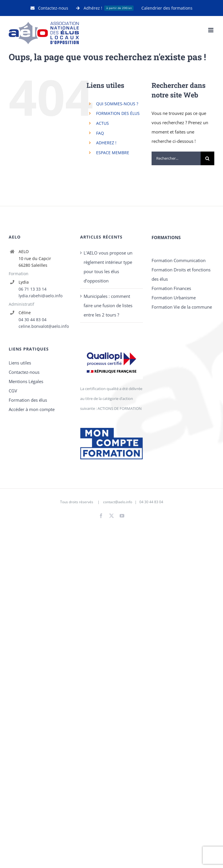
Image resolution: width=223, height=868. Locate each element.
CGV (13, 391)
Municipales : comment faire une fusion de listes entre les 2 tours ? (108, 305)
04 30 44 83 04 (33, 320)
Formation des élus (28, 400)
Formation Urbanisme (174, 298)
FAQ (100, 133)
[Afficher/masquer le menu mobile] (211, 30)
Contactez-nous (24, 372)
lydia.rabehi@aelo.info (41, 296)
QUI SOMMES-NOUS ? (117, 104)
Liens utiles (20, 363)
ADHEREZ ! (106, 143)
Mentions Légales (26, 381)
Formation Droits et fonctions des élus (181, 274)
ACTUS (102, 123)
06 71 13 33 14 (33, 289)
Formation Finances (171, 288)
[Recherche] (207, 158)
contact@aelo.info (118, 502)
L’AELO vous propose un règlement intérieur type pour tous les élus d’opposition (108, 267)
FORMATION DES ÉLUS (118, 113)
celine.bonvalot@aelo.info (44, 326)
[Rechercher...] (176, 158)
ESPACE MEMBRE (113, 153)
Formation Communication (179, 260)
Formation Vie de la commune (182, 307)
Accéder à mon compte (32, 409)
